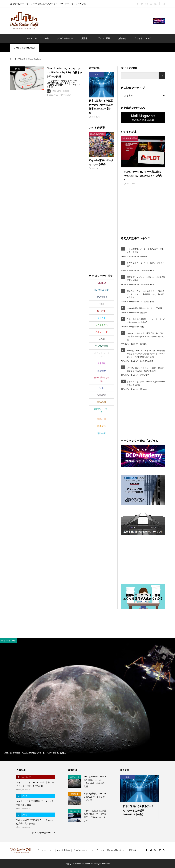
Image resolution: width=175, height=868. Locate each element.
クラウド (102, 318)
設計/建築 (143, 344)
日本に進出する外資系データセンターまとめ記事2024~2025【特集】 (146, 321)
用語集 (84, 38)
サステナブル (102, 325)
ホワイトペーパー (65, 38)
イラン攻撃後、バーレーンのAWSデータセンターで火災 (145, 251)
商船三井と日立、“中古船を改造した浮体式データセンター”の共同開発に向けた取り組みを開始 (145, 294)
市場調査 (102, 363)
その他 (102, 339)
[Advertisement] (96, 21)
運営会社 (133, 850)
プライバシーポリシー (83, 850)
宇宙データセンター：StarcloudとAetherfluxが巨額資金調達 (146, 383)
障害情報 (144, 256)
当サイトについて (143, 38)
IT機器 (102, 304)
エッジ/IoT (102, 311)
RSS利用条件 (63, 850)
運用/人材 (102, 419)
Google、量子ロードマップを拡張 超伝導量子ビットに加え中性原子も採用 (145, 369)
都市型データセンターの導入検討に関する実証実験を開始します (146, 279)
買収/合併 (102, 402)
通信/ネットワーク (102, 411)
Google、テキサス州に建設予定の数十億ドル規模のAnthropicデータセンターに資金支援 (145, 336)
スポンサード (102, 332)
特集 (47, 38)
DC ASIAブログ (102, 290)
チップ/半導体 (102, 346)
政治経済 (102, 371)
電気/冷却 (102, 433)
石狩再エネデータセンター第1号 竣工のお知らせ (146, 265)
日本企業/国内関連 (147, 270)
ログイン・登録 (103, 38)
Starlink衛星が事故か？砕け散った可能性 (144, 308)
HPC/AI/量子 (144, 375)
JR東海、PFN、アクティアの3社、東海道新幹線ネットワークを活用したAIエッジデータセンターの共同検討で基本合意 (146, 354)
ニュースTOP (30, 38)
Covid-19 (102, 283)
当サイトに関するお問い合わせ (111, 850)
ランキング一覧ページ (42, 833)
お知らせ (122, 38)
